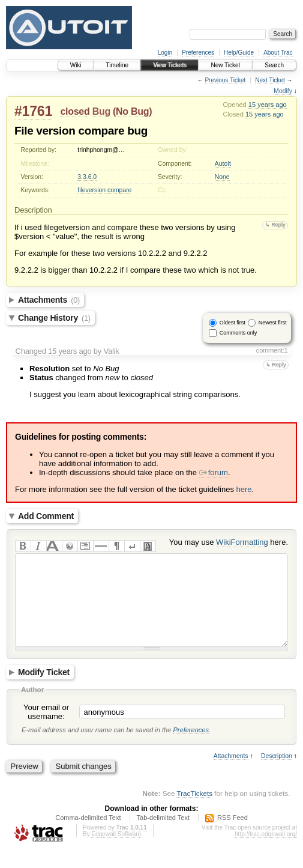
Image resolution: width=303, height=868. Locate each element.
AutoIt (223, 164)
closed (75, 111)
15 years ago (268, 105)
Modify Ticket (44, 690)
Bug (101, 111)
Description (277, 774)
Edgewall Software (116, 852)
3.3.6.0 (87, 177)
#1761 (33, 111)
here (244, 489)
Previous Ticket (225, 80)
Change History (54, 318)
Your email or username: (46, 730)
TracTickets (194, 811)
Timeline (117, 65)
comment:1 (272, 350)
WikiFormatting (242, 542)
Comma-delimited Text (88, 836)
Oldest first (232, 323)
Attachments (49, 300)
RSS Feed (232, 836)
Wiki (76, 65)
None (222, 177)
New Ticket (225, 65)
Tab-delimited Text (163, 836)
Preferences (198, 53)
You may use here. (229, 542)
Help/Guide (239, 53)
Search (274, 65)
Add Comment (46, 516)
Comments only (238, 333)
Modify (283, 91)
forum (214, 472)
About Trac (278, 53)
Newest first (273, 323)
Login (165, 53)
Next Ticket (270, 80)
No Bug (132, 111)
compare (119, 190)
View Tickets (169, 65)
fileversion (91, 190)
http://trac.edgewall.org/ (266, 852)
